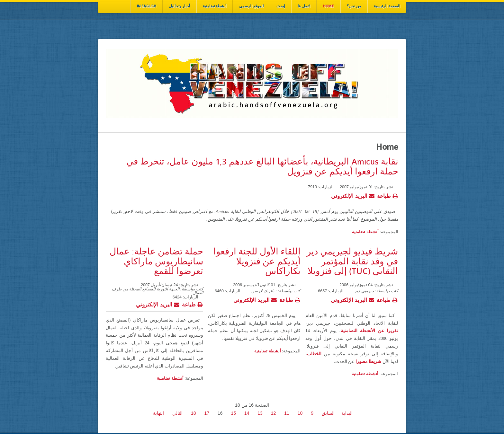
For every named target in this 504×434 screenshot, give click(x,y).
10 (300, 413)
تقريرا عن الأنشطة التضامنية (369, 331)
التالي (177, 413)
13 (260, 413)
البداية (347, 413)
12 (274, 413)
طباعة (388, 195)
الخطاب (314, 354)
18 (194, 413)
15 (233, 413)
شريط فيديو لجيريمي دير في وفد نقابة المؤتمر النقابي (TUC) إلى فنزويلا (352, 262)
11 (287, 413)
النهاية (158, 413)
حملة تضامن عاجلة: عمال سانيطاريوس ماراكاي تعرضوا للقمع (156, 262)
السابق (328, 413)
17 (207, 413)
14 (247, 413)
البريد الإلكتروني (353, 195)
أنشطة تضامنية (365, 232)
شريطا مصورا (369, 362)
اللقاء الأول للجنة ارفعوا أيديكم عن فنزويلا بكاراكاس (257, 262)
